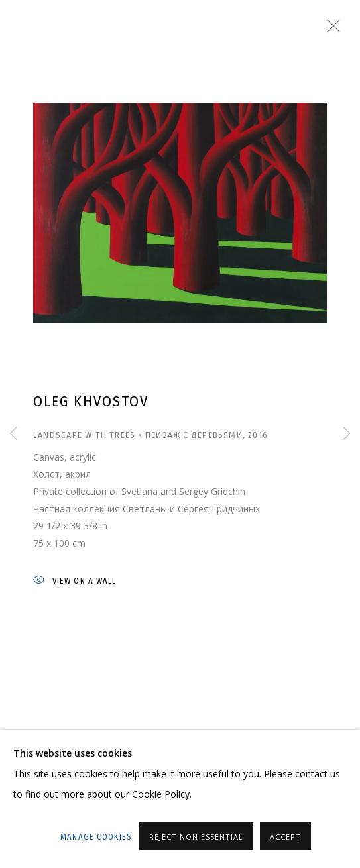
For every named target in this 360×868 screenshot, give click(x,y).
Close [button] (330, 30)
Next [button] (347, 434)
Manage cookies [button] (96, 837)
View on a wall (75, 581)
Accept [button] (285, 837)
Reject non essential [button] (196, 837)
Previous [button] (13, 434)
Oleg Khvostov (91, 401)
